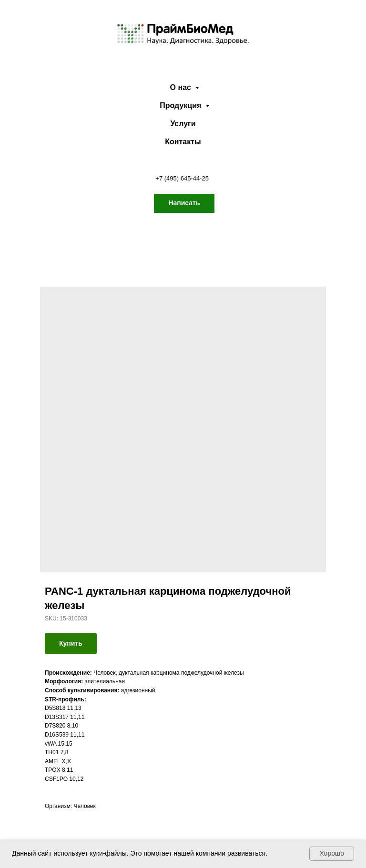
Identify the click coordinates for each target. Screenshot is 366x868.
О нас (182, 87)
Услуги (183, 124)
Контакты (183, 142)
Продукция (182, 105)
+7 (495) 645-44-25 (182, 178)
